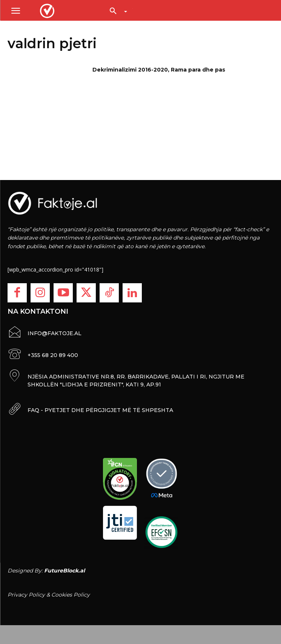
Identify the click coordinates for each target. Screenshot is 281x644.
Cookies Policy (71, 595)
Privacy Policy (26, 595)
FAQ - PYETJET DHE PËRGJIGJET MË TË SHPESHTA (100, 410)
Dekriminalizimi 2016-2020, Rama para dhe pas (159, 70)
